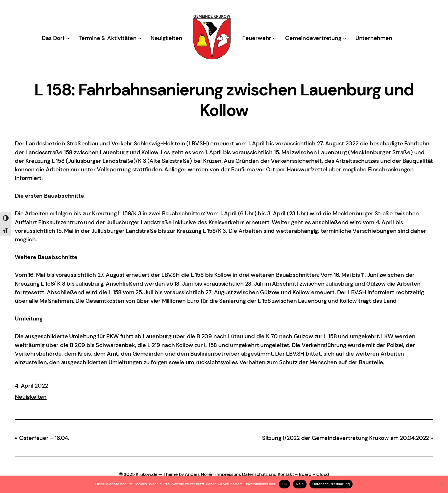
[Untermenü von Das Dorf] (68, 38)
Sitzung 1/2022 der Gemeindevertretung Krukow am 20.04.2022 (345, 438)
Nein (300, 484)
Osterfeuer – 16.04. (44, 438)
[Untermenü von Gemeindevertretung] (345, 38)
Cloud (323, 474)
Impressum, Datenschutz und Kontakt (255, 474)
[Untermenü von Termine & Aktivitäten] (140, 38)
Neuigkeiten (31, 397)
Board (305, 474)
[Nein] (441, 484)
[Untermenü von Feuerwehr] (274, 38)
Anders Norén (199, 474)
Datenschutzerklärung (331, 484)
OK (284, 484)
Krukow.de (146, 474)
